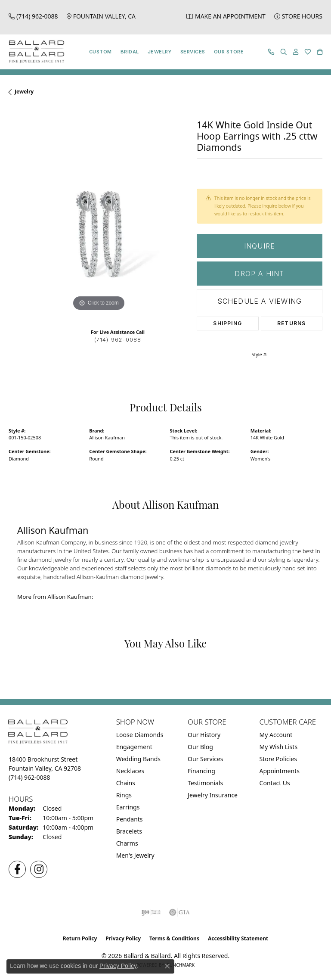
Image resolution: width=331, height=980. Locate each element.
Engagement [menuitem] (134, 747)
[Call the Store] (29, 777)
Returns (291, 323)
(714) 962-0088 (118, 340)
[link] (33, 16)
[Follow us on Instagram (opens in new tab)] (39, 869)
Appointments (280, 771)
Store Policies (278, 759)
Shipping (227, 323)
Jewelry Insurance (213, 795)
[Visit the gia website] (179, 912)
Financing (201, 771)
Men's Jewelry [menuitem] (135, 855)
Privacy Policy (123, 938)
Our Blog (200, 747)
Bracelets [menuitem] (129, 831)
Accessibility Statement (238, 938)
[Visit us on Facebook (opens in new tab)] (17, 869)
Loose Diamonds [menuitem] (140, 735)
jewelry (24, 92)
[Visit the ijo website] (151, 912)
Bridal (130, 52)
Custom (101, 52)
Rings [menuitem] (124, 795)
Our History (204, 735)
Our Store (229, 52)
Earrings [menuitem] (128, 807)
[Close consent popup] (167, 966)
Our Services (205, 759)
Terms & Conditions (174, 938)
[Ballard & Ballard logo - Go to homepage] (34, 52)
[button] (284, 52)
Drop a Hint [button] (259, 274)
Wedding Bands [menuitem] (138, 759)
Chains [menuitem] (126, 783)
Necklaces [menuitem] (130, 771)
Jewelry (160, 52)
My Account (276, 735)
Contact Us (275, 783)
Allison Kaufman (107, 437)
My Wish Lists (279, 747)
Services (193, 52)
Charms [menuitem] (127, 843)
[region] (98, 223)
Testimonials (205, 783)
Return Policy (80, 938)
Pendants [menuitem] (130, 819)
